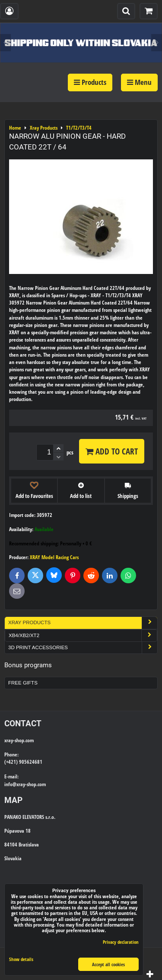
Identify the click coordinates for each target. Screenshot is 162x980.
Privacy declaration (121, 942)
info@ (10, 784)
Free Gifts (23, 683)
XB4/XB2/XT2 (83, 636)
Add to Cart (112, 451)
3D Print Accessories (83, 648)
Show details (21, 959)
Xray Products (83, 623)
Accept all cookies (108, 964)
